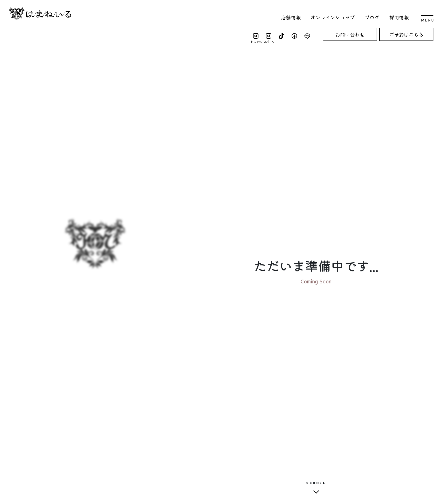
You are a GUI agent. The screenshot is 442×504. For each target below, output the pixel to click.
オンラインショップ (333, 17)
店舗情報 (291, 17)
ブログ (372, 17)
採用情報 (399, 17)
